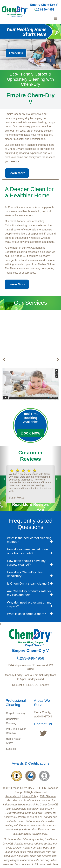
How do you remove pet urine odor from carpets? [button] (27, 551)
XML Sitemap (48, 796)
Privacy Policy (30, 796)
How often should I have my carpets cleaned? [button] (26, 563)
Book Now (31, 433)
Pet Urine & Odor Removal (16, 731)
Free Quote (16, 53)
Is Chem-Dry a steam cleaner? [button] (28, 584)
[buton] (4, 360)
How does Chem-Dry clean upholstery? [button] (26, 574)
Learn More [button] (17, 173)
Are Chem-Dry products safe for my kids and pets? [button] (29, 593)
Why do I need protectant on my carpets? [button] (29, 604)
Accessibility (12, 796)
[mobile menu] (56, 19)
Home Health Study (14, 741)
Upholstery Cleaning (12, 721)
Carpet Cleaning (15, 713)
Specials (11, 749)
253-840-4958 (44, 10)
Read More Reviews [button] (30, 504)
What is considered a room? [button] (26, 614)
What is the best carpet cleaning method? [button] (29, 540)
